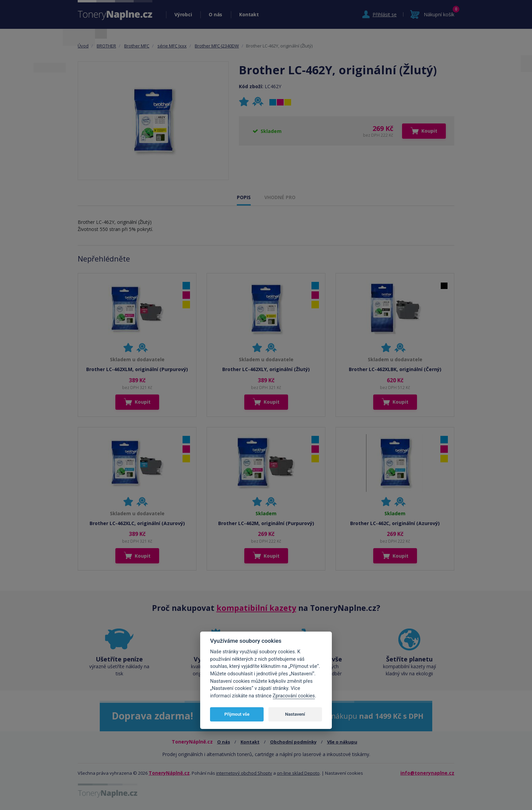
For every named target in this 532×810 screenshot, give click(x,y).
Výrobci (183, 14)
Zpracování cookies (294, 696)
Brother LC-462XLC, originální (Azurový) (137, 523)
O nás (215, 14)
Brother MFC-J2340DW (217, 46)
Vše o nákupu (342, 742)
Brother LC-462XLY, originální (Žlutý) (266, 369)
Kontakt (249, 14)
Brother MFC (137, 46)
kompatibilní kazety (256, 608)
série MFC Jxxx (172, 46)
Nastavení (295, 714)
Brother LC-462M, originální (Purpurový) (266, 523)
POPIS (244, 197)
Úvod (83, 46)
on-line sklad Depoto (298, 773)
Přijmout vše (237, 714)
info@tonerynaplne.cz (427, 773)
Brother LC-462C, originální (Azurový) (395, 523)
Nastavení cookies (344, 773)
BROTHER (106, 46)
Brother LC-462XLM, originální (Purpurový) (137, 369)
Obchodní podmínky (293, 742)
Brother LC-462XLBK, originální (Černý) (395, 369)
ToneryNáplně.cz (169, 773)
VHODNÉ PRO (280, 197)
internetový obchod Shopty (244, 773)
